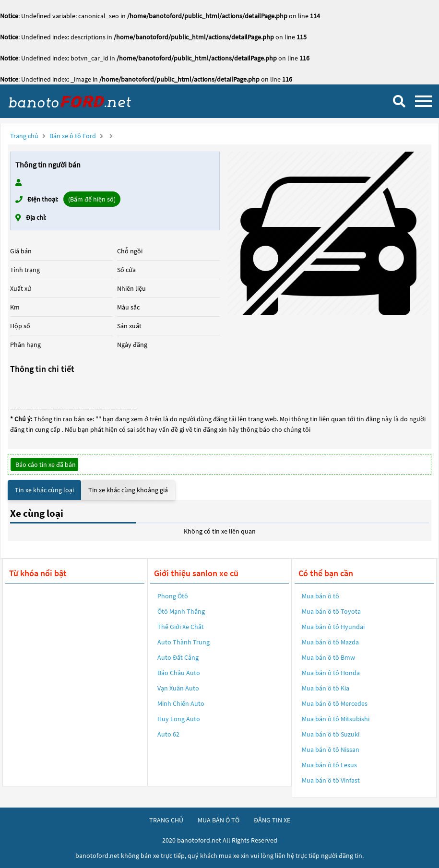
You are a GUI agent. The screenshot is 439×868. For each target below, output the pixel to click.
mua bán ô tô (219, 820)
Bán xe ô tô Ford (73, 136)
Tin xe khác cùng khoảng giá (128, 490)
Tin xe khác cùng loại (44, 490)
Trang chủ (24, 136)
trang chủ (166, 820)
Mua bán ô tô (320, 596)
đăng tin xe (272, 820)
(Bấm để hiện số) (92, 199)
